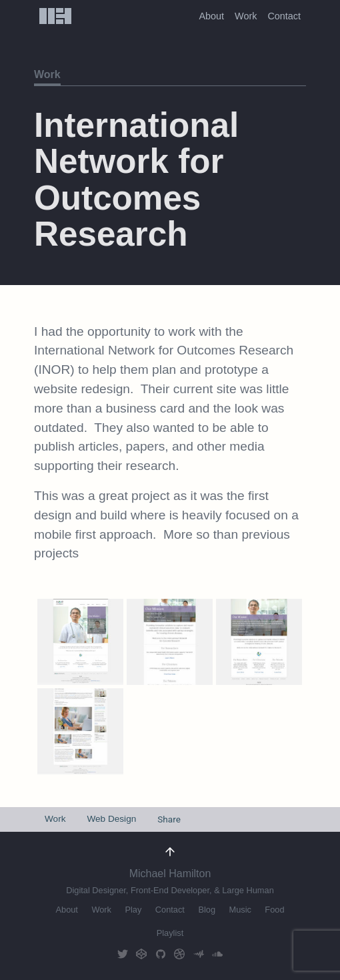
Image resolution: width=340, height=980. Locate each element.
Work (246, 16)
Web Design (111, 819)
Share (169, 819)
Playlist (170, 933)
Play (133, 910)
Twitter (123, 954)
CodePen (141, 954)
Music (240, 910)
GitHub (161, 954)
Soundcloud (217, 954)
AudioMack (199, 954)
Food (274, 910)
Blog (207, 910)
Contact (284, 16)
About (211, 16)
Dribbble (179, 954)
